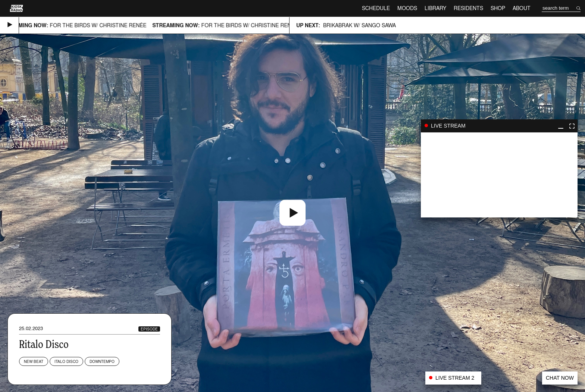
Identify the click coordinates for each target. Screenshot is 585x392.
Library (435, 8)
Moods (407, 8)
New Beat (34, 361)
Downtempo (102, 361)
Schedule (376, 8)
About (522, 8)
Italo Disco (66, 361)
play (499, 175)
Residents (468, 8)
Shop (498, 8)
